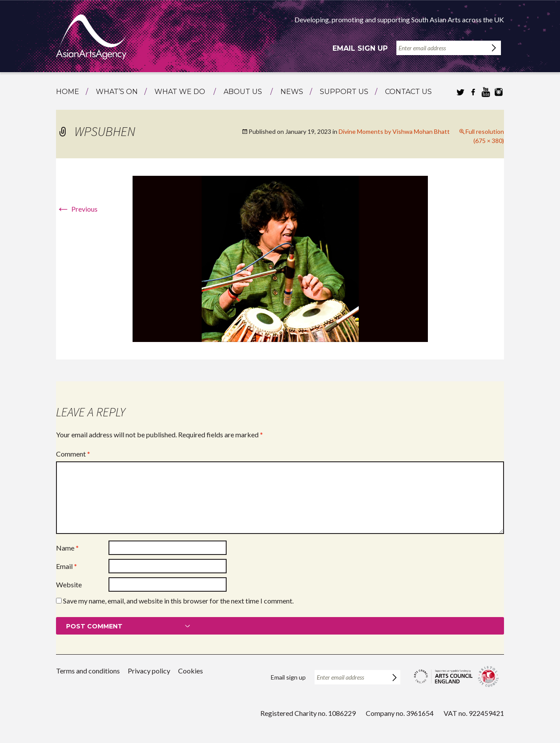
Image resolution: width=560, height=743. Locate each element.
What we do (180, 92)
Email (66, 566)
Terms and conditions (88, 671)
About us (243, 92)
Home (68, 92)
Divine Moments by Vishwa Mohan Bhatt (394, 131)
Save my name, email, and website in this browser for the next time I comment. (178, 601)
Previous (77, 209)
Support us (344, 92)
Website (69, 584)
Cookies (191, 671)
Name (67, 548)
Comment (73, 454)
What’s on (117, 92)
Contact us (408, 92)
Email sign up (360, 48)
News (292, 92)
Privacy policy (149, 671)
